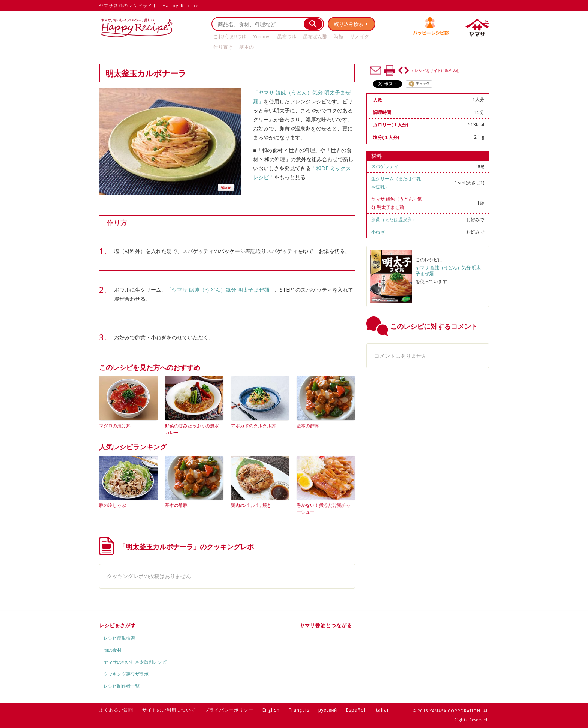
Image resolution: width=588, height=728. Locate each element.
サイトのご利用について (169, 710)
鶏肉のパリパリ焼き (251, 505)
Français (299, 710)
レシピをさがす (117, 625)
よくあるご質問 (116, 710)
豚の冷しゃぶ (112, 505)
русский (328, 710)
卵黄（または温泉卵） (394, 219)
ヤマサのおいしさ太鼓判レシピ (135, 662)
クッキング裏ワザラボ (126, 674)
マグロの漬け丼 (115, 426)
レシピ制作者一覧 (121, 686)
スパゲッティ (385, 166)
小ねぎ (378, 232)
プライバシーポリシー (229, 710)
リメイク (360, 37)
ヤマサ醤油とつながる (326, 625)
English (271, 710)
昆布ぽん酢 (315, 37)
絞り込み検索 (349, 24)
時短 (339, 37)
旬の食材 (112, 650)
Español (356, 710)
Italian (382, 710)
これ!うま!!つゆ (230, 37)
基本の (247, 47)
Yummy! (262, 37)
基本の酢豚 (308, 426)
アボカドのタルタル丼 (253, 426)
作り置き (223, 47)
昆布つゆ (287, 37)
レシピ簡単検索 (119, 638)
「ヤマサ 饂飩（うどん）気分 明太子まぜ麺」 (220, 290)
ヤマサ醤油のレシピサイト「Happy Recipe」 (151, 5)
